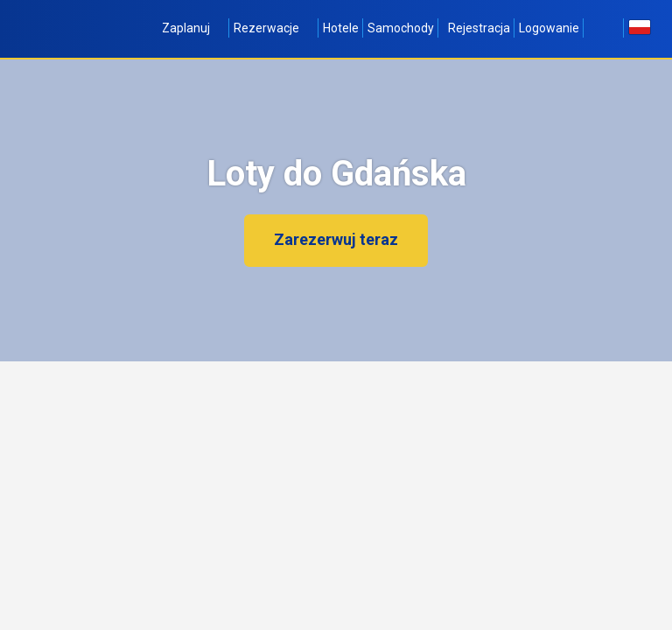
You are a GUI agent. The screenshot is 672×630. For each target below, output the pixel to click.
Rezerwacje (274, 28)
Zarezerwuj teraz (336, 239)
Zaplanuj (193, 28)
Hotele (341, 28)
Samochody (401, 28)
